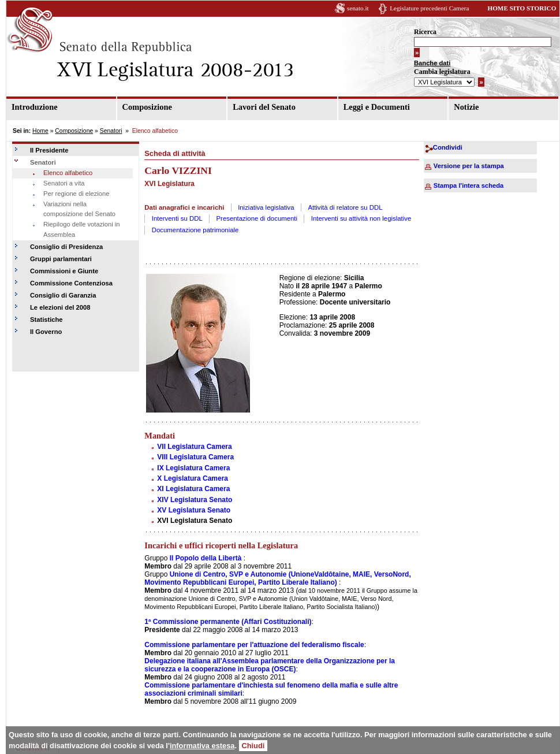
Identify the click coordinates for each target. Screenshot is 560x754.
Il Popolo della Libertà (206, 558)
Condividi (448, 147)
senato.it (358, 8)
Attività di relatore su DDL (345, 207)
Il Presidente (49, 150)
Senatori (111, 131)
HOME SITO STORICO (522, 8)
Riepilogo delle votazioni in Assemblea (81, 229)
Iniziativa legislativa (266, 207)
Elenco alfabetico (68, 173)
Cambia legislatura (442, 72)
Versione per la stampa (469, 166)
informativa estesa (202, 746)
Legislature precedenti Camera (429, 8)
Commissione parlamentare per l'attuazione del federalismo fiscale (254, 645)
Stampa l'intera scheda (468, 185)
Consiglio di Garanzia (63, 295)
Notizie (466, 107)
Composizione (147, 107)
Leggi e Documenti (377, 107)
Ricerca (425, 32)
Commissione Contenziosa (71, 283)
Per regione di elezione (76, 194)
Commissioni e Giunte (64, 271)
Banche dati (432, 63)
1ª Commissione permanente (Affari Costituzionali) (228, 622)
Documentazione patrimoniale (195, 230)
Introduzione (35, 107)
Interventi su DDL (177, 218)
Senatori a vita (64, 183)
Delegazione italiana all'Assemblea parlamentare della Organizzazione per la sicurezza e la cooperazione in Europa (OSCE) (270, 665)
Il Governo (46, 332)
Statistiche (46, 320)
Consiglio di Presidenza (66, 247)
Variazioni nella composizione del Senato (79, 209)
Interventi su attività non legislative (361, 218)
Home (40, 131)
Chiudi (253, 746)
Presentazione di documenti (257, 218)
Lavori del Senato (264, 107)
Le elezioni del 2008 (60, 307)
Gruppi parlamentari (61, 259)
